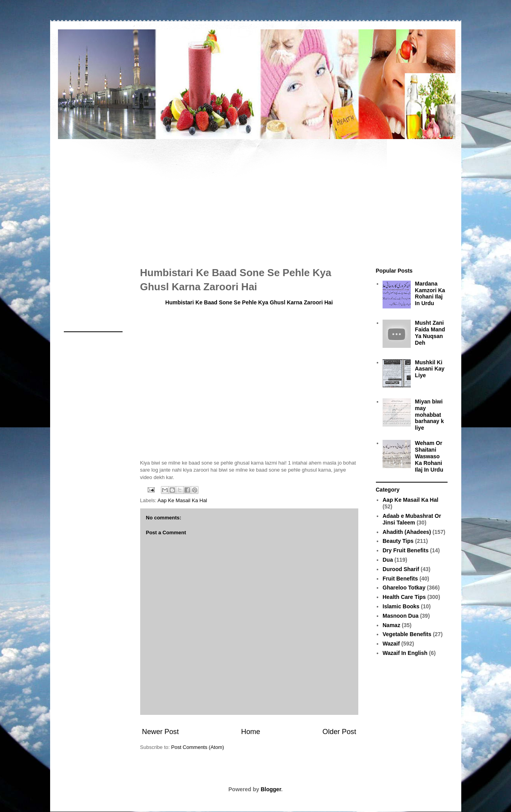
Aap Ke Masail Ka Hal (182, 500)
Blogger (271, 789)
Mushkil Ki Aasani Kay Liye (430, 369)
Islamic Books (401, 606)
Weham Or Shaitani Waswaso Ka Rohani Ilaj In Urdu (429, 456)
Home (251, 732)
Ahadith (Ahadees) (407, 532)
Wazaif (391, 644)
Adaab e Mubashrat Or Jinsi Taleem (412, 519)
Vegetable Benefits (407, 634)
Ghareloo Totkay (404, 588)
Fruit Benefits (400, 579)
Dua (388, 560)
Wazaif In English (405, 653)
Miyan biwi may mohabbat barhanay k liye (430, 415)
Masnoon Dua (401, 616)
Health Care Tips (404, 597)
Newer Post (161, 732)
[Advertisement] (256, 199)
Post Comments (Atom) (198, 747)
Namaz (391, 625)
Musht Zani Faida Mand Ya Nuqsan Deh (430, 333)
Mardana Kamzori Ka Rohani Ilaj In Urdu (430, 293)
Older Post (339, 732)
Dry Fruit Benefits (405, 550)
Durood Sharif (401, 569)
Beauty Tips (398, 541)
